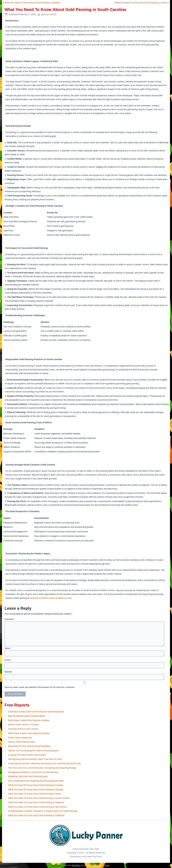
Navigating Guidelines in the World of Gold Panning (33, 772)
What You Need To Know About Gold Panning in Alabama (33, 3)
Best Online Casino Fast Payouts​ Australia (29, 733)
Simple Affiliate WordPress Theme (97, 865)
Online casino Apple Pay (20, 738)
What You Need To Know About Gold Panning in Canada (36, 785)
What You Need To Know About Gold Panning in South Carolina (39, 798)
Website (8, 672)
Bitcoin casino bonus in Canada (24, 724)
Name (8, 648)
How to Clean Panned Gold (21, 742)
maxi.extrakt (50, 14)
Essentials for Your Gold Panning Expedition (30, 746)
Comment (10, 619)
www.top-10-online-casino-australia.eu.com (51, 598)
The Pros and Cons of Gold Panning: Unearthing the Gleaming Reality (42, 768)
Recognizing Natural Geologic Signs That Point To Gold (35, 759)
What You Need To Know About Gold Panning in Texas (141, 3)
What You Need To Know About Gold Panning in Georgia (36, 789)
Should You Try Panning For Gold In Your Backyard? (34, 751)
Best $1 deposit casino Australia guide (27, 716)
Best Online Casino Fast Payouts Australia (29, 720)
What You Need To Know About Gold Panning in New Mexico (38, 807)
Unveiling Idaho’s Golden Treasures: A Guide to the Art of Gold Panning (43, 811)
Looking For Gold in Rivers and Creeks (27, 755)
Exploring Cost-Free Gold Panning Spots (28, 776)
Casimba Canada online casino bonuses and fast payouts (36, 712)
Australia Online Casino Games (23, 729)
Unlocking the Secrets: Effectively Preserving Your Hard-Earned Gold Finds (45, 763)
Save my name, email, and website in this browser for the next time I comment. (40, 687)
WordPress (76, 865)
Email (8, 660)
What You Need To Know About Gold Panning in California (36, 815)
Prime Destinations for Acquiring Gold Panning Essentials (36, 781)
